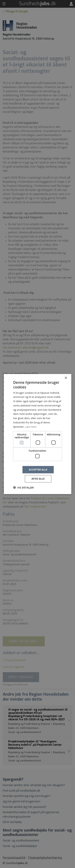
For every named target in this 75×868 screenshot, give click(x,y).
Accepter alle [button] (38, 469)
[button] (23, 488)
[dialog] (37, 434)
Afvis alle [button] (38, 479)
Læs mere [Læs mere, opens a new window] (31, 426)
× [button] (66, 378)
